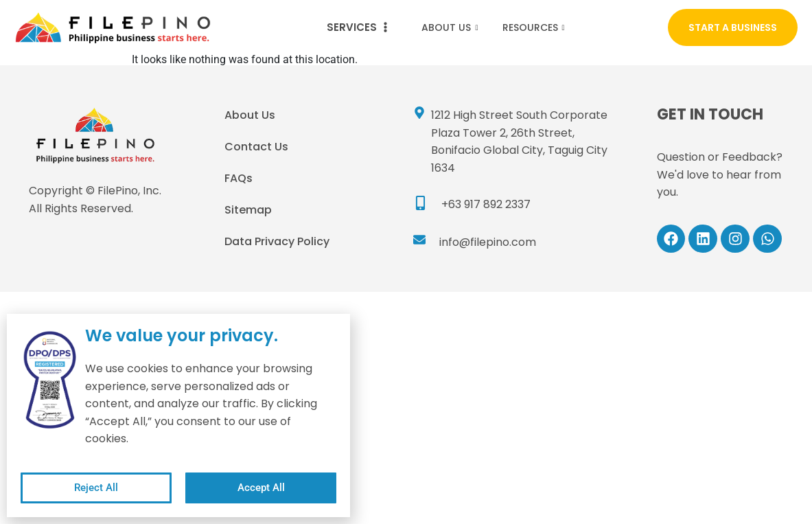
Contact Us (256, 147)
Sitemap (248, 210)
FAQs (239, 178)
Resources (535, 27)
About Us (451, 27)
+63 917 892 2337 (486, 204)
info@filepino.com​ (488, 242)
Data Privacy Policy (277, 241)
